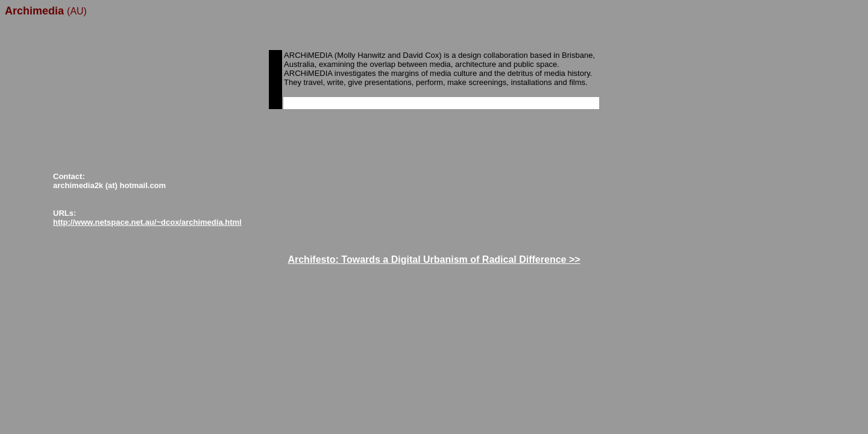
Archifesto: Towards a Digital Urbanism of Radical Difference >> (434, 259)
